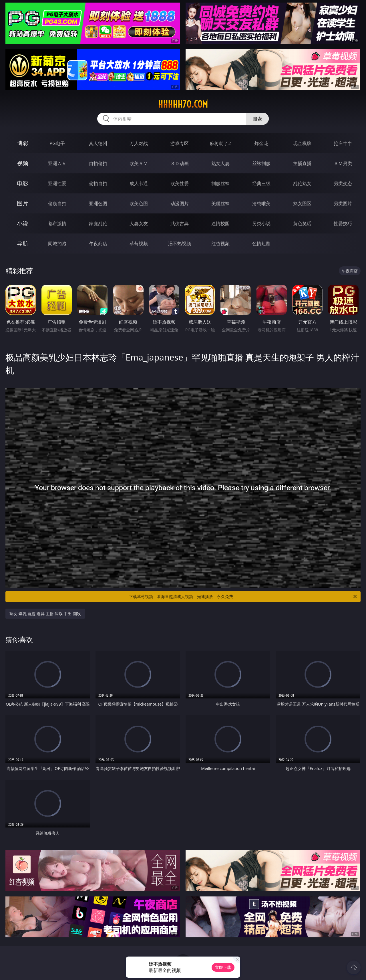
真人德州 (98, 143)
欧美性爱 (180, 183)
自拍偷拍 (98, 163)
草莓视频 (139, 243)
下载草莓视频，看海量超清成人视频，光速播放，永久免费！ (243, 597)
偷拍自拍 (98, 183)
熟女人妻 (220, 163)
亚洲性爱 (57, 183)
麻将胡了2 (220, 143)
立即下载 (223, 967)
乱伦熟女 (302, 183)
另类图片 (343, 203)
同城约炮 (57, 243)
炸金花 (261, 143)
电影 (23, 183)
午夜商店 (98, 243)
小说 (23, 223)
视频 (23, 163)
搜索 (257, 119)
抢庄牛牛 (343, 143)
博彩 (23, 143)
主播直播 (302, 163)
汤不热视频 (180, 243)
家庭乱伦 (98, 223)
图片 (23, 203)
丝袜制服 (261, 163)
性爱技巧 (343, 223)
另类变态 (343, 183)
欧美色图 (139, 203)
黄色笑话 (302, 223)
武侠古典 (180, 223)
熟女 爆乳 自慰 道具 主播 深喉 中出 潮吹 (45, 614)
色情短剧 (261, 243)
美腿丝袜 (220, 203)
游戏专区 (180, 143)
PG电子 (57, 143)
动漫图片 (180, 203)
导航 (23, 243)
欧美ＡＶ (139, 163)
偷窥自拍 (57, 203)
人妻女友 (139, 223)
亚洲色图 (98, 203)
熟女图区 (302, 203)
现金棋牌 (302, 143)
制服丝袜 (220, 183)
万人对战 (139, 143)
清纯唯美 (261, 203)
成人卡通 (139, 183)
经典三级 (261, 183)
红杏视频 (220, 243)
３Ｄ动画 (180, 163)
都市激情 (57, 223)
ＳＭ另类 (343, 163)
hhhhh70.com (183, 104)
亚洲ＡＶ (57, 163)
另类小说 (261, 223)
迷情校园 (220, 223)
